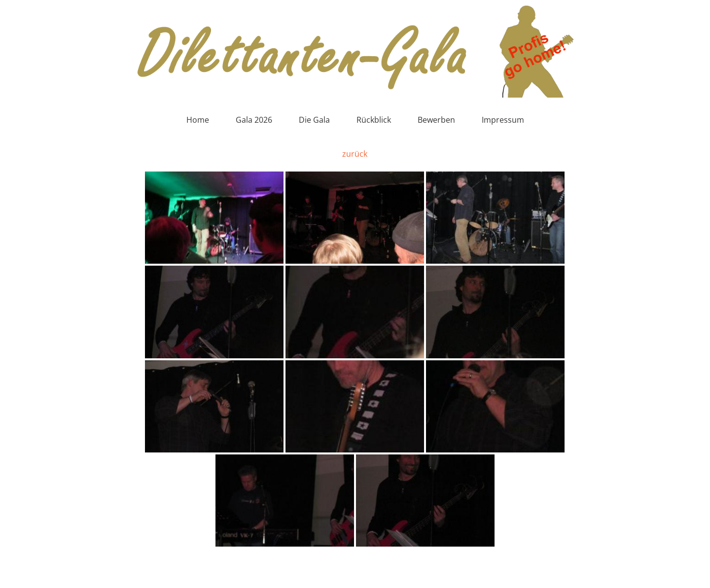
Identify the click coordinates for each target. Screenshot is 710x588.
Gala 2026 (254, 120)
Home (198, 120)
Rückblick (374, 120)
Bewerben (436, 120)
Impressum (503, 120)
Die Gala (314, 120)
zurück (355, 154)
